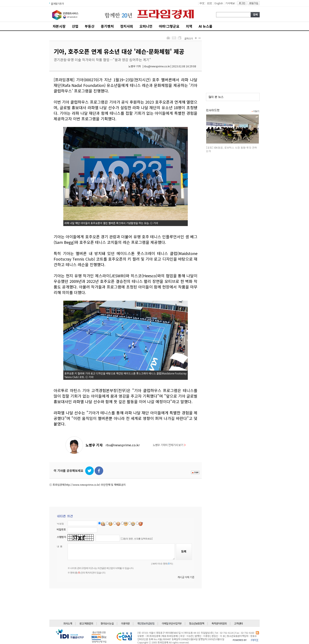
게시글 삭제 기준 (186, 577)
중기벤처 (107, 26)
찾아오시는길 (107, 623)
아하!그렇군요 (169, 26)
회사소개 (68, 623)
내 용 (60, 546)
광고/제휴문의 (86, 623)
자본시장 (59, 26)
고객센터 (238, 623)
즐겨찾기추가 (57, 4)
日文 (210, 3)
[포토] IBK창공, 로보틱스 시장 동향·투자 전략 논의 (231, 149)
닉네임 (60, 524)
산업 (75, 26)
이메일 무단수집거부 (172, 623)
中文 (202, 3)
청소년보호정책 (197, 623)
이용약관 (125, 623)
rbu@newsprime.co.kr (123, 445)
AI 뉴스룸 (206, 26)
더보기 (255, 111)
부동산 (90, 26)
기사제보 (230, 3)
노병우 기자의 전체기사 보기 (169, 445)
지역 (189, 26)
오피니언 (146, 26)
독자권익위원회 (219, 623)
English (219, 3)
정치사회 (127, 26)
